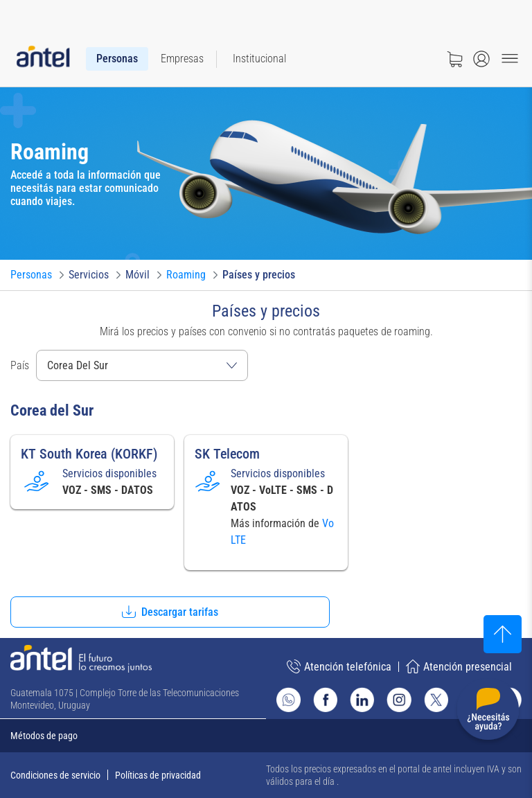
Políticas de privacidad (158, 775)
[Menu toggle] (510, 59)
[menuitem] (117, 59)
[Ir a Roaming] (186, 275)
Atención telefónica (339, 666)
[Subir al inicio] (503, 634)
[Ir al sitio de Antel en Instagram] (399, 699)
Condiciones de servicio (55, 775)
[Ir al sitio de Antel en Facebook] (325, 699)
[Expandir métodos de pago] (266, 736)
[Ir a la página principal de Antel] (81, 659)
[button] (170, 612)
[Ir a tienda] (454, 59)
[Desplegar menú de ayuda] (488, 712)
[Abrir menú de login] (481, 59)
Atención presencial (459, 666)
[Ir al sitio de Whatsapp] (289, 700)
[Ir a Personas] (31, 275)
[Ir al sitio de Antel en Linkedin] (362, 699)
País (20, 365)
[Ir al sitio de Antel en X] (436, 699)
